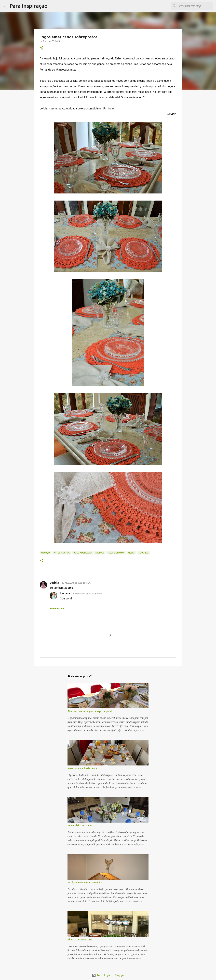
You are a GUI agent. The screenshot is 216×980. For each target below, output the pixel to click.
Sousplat (144, 553)
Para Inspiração (29, 6)
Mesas (131, 553)
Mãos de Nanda (116, 553)
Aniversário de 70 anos (80, 825)
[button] (42, 48)
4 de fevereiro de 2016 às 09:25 (75, 583)
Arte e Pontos (62, 553)
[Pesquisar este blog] (196, 6)
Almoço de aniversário (80, 940)
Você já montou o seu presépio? (85, 883)
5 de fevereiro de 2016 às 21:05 (86, 594)
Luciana (100, 553)
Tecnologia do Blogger (108, 975)
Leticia (54, 583)
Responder (57, 609)
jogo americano (83, 553)
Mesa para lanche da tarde (82, 768)
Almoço (45, 553)
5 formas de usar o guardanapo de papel (90, 711)
